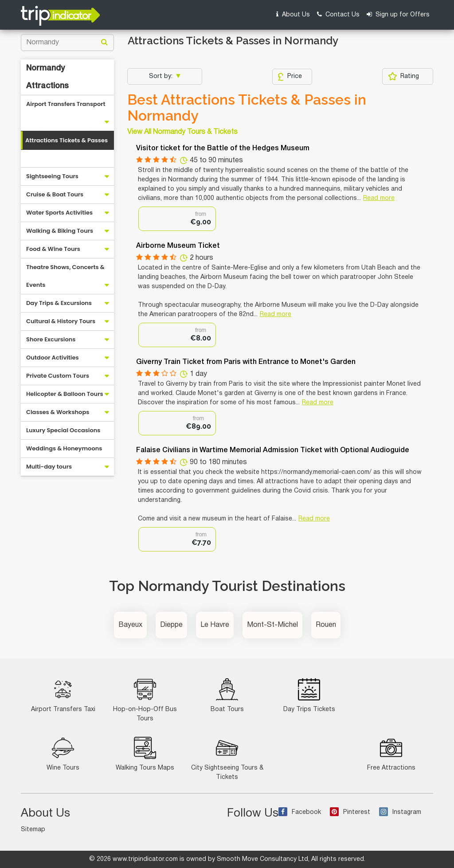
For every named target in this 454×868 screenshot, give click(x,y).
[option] (177, 219)
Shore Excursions (51, 339)
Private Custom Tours (58, 376)
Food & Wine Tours (53, 249)
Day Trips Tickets (309, 695)
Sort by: (162, 76)
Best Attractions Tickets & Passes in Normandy (247, 108)
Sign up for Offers (398, 14)
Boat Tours (227, 695)
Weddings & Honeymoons (64, 448)
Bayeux (130, 625)
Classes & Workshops (58, 412)
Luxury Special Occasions (63, 430)
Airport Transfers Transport (66, 104)
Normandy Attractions (47, 77)
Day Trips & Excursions (59, 303)
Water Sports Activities (59, 213)
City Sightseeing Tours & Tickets (227, 759)
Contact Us (338, 14)
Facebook (300, 812)
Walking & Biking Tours (60, 231)
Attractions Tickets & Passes (67, 140)
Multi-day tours (49, 467)
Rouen (326, 625)
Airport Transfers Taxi (63, 695)
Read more (379, 198)
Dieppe (171, 625)
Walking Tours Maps (145, 754)
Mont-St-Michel (272, 625)
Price (290, 77)
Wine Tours (63, 754)
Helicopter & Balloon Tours (65, 394)
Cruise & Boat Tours (55, 194)
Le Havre (215, 625)
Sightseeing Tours (52, 176)
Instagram (400, 812)
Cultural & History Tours (61, 321)
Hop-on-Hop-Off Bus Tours (145, 700)
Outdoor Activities (53, 358)
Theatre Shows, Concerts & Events (65, 276)
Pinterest (350, 812)
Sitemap (33, 830)
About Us (293, 14)
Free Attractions (391, 754)
